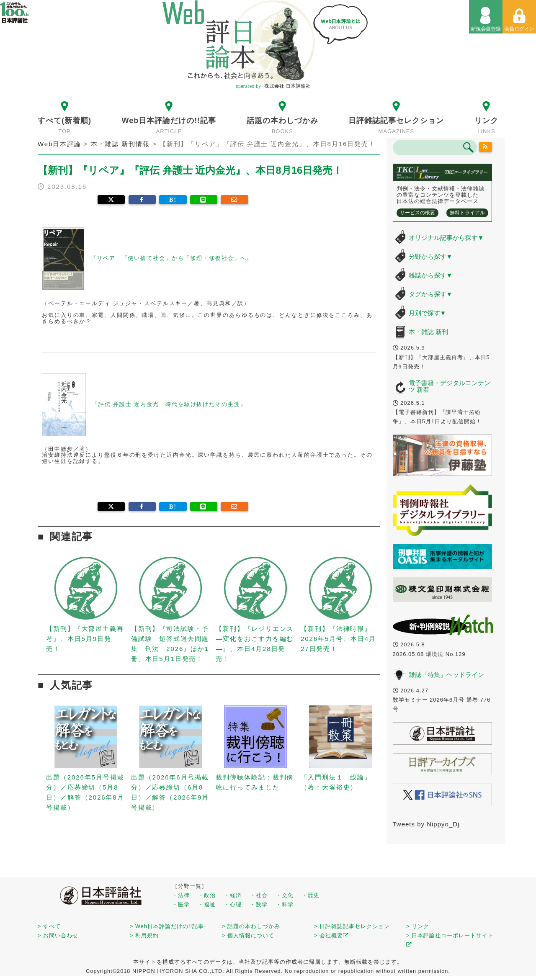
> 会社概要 (331, 935)
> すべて (49, 926)
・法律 (181, 895)
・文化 (285, 895)
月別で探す (428, 313)
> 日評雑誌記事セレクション (352, 926)
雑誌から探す (431, 275)
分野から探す (431, 256)
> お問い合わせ (58, 935)
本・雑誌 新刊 (428, 332)
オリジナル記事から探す (446, 238)
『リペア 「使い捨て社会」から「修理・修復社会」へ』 (171, 259)
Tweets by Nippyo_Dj (426, 824)
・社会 (259, 895)
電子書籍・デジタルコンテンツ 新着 (450, 386)
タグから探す (431, 294)
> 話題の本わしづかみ (251, 926)
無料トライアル (467, 213)
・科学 (285, 904)
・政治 (207, 895)
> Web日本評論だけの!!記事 (167, 926)
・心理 (233, 904)
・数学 (259, 904)
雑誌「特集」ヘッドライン (446, 675)
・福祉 (207, 904)
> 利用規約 (144, 935)
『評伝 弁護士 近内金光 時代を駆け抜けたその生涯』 (169, 404)
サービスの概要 (417, 213)
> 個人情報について (248, 935)
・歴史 (311, 895)
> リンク (418, 926)
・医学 (181, 904)
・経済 (233, 895)
